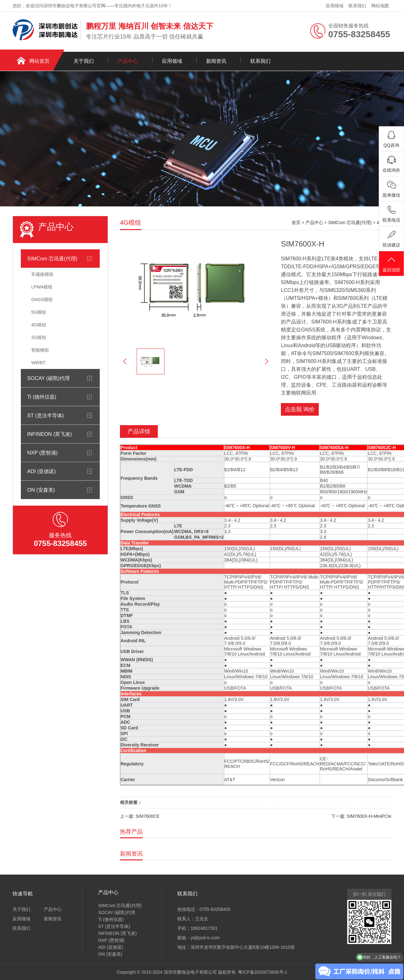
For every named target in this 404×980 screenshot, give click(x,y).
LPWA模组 (42, 287)
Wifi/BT (38, 363)
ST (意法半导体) (45, 415)
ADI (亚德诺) (42, 471)
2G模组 (39, 337)
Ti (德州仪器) (42, 397)
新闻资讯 (216, 61)
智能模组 (40, 350)
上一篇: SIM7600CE (140, 816)
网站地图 (380, 6)
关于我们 (84, 61)
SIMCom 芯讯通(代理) (52, 258)
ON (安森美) (41, 490)
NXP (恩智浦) (42, 453)
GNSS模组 (42, 300)
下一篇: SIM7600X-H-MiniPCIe (361, 816)
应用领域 (335, 6)
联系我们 (357, 6)
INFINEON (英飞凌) (50, 434)
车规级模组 (42, 274)
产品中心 (128, 61)
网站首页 (39, 61)
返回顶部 (391, 264)
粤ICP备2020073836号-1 (263, 972)
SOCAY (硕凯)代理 (48, 378)
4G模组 (39, 325)
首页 (296, 223)
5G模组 (39, 312)
